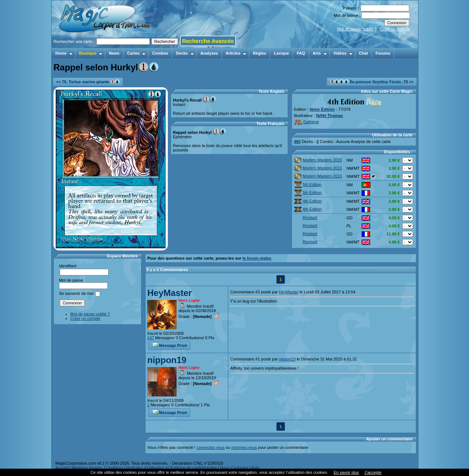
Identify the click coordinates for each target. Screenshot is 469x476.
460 (297, 142)
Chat (363, 53)
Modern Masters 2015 (318, 160)
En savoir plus (346, 472)
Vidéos (343, 53)
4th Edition (308, 201)
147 (151, 338)
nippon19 (167, 360)
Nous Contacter (234, 468)
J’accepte (373, 472)
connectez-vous (211, 447)
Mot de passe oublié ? (357, 29)
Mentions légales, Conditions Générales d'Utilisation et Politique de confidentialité (144, 468)
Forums (383, 53)
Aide (255, 468)
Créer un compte (395, 29)
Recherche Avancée (208, 41)
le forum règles (257, 258)
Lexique (281, 53)
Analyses (209, 53)
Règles (259, 53)
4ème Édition (322, 109)
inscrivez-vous (244, 447)
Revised (306, 217)
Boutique (91, 53)
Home (64, 53)
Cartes (136, 53)
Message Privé (170, 345)
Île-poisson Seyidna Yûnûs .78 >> (372, 82)
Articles (236, 53)
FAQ (301, 53)
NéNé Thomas (330, 116)
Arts (320, 53)
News (114, 53)
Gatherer (306, 122)
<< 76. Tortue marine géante (88, 82)
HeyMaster (169, 293)
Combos (160, 53)
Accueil (62, 468)
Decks (185, 53)
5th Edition (308, 184)
